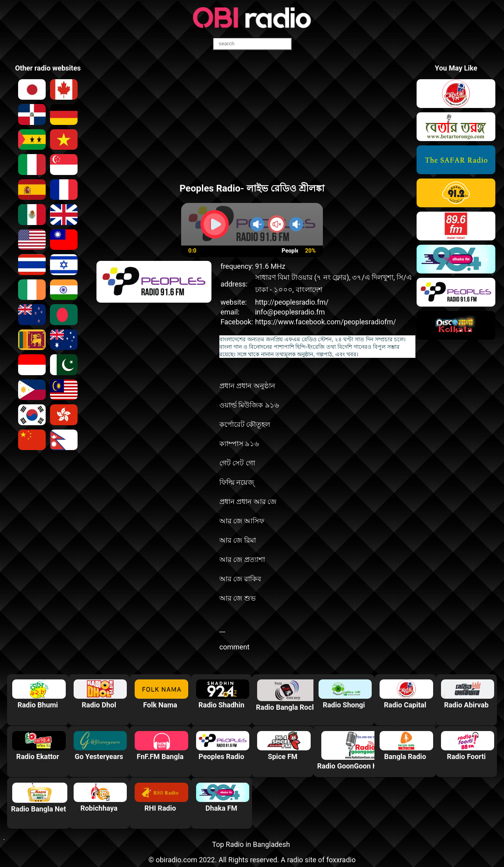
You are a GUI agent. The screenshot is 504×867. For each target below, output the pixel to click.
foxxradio (341, 860)
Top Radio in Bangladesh (251, 844)
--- (222, 632)
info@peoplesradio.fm (290, 312)
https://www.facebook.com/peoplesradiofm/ (326, 322)
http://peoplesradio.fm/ (292, 302)
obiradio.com (176, 860)
